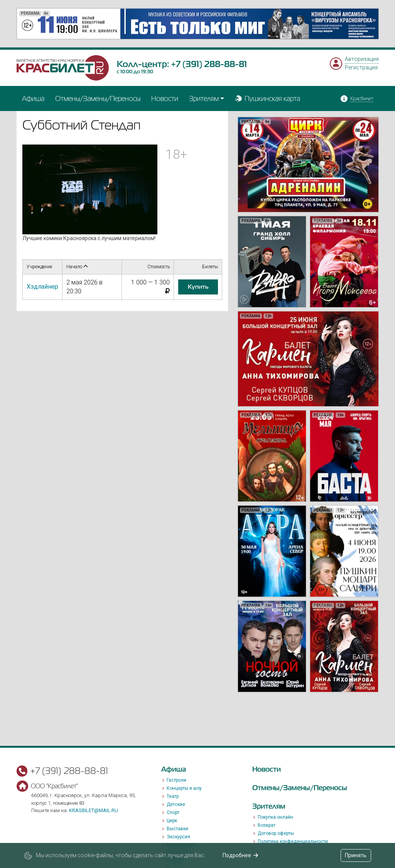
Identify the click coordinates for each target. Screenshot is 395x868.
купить (198, 287)
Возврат (267, 825)
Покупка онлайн (275, 817)
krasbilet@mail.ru (94, 810)
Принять (356, 855)
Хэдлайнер (42, 287)
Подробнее (241, 855)
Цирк (172, 821)
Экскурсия (178, 837)
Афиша (33, 98)
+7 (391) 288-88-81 (209, 64)
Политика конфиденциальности (293, 841)
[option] (198, 24)
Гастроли (176, 780)
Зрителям (204, 98)
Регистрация (361, 67)
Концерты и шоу (184, 788)
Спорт (173, 812)
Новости (165, 98)
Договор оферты (276, 833)
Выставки (177, 829)
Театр (173, 796)
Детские (176, 804)
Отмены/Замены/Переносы (98, 98)
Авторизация (362, 59)
